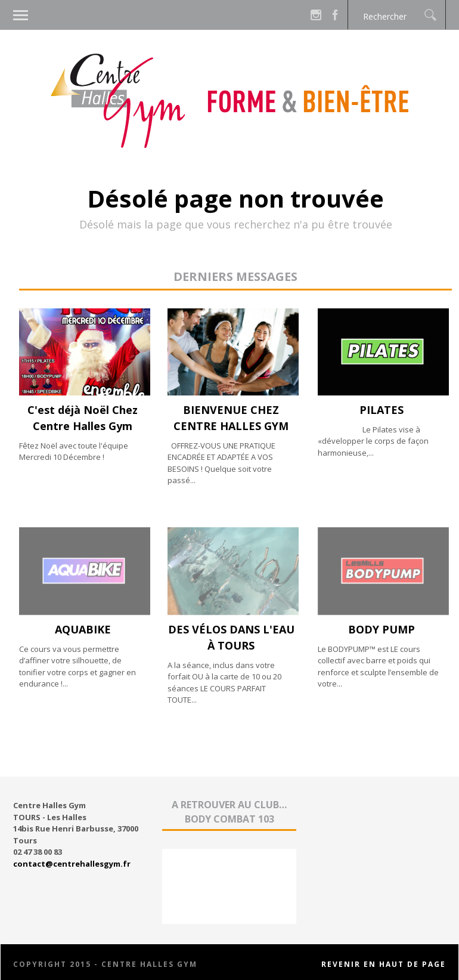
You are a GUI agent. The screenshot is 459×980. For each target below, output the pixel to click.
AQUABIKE (83, 629)
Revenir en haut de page (384, 964)
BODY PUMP (382, 629)
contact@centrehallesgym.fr (72, 864)
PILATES (382, 410)
